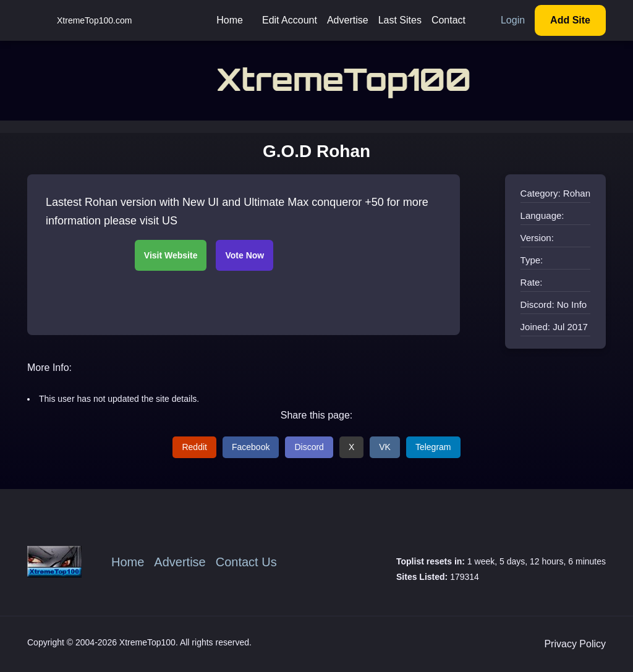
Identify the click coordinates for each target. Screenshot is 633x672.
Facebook (251, 447)
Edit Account (290, 20)
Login (513, 20)
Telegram (433, 447)
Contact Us (246, 562)
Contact (448, 20)
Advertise (348, 20)
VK (385, 447)
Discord (309, 447)
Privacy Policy (575, 644)
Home (230, 20)
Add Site (570, 20)
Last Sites (400, 20)
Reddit (194, 447)
